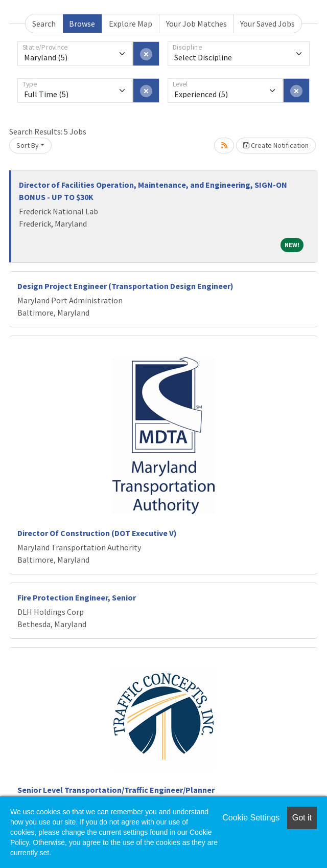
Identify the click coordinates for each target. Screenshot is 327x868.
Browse (82, 24)
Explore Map (131, 24)
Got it (302, 818)
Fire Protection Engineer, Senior (77, 597)
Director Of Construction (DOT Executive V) (97, 533)
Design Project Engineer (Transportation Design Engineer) (125, 286)
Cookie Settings (251, 818)
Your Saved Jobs (267, 24)
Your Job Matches (196, 24)
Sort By (28, 145)
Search (44, 24)
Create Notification (276, 145)
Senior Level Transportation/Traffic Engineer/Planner (116, 790)
